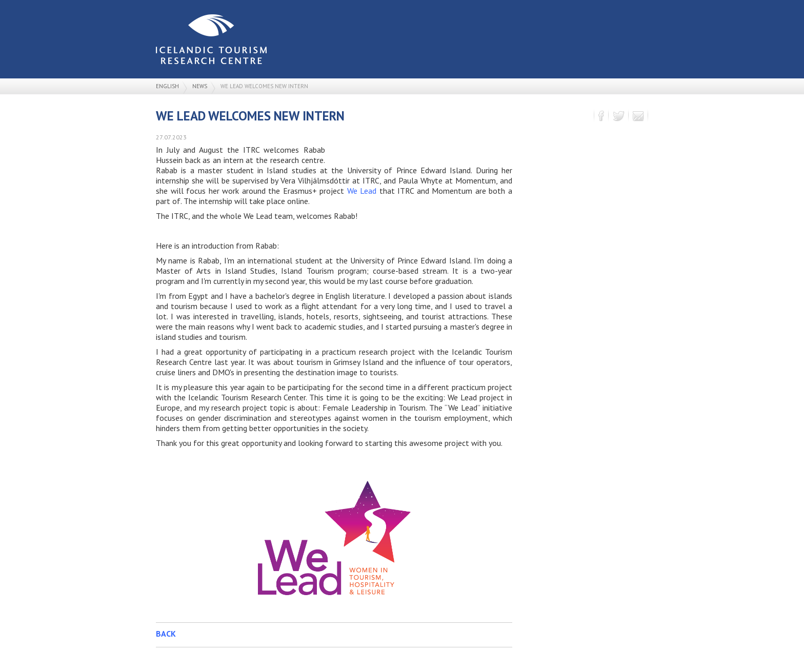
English (167, 86)
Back (166, 634)
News (200, 86)
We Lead (362, 191)
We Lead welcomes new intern (264, 86)
